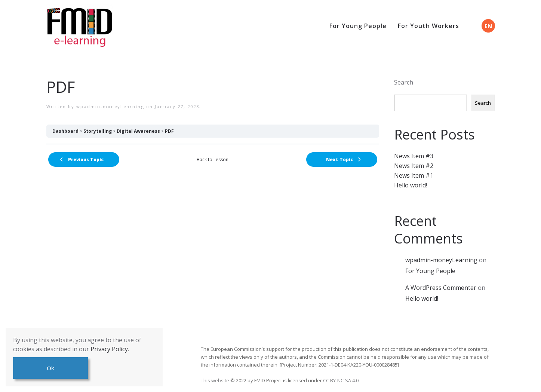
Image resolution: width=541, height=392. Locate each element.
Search (404, 82)
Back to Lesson (213, 160)
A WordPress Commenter (441, 288)
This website (216, 380)
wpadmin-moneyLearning (110, 106)
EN (488, 26)
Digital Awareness (138, 131)
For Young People (358, 26)
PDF (169, 131)
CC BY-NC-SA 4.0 (341, 380)
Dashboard (65, 131)
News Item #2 (414, 166)
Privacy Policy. (110, 349)
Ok (50, 368)
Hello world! (411, 185)
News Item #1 (414, 175)
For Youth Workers (428, 26)
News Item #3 (414, 156)
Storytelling (98, 131)
